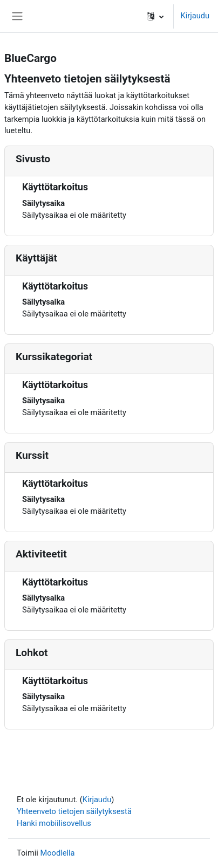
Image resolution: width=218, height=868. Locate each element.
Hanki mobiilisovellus (54, 823)
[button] (155, 16)
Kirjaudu (195, 16)
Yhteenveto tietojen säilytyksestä (74, 811)
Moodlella (57, 853)
